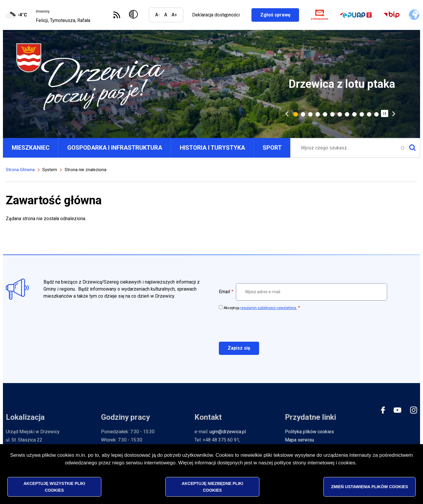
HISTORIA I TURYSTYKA (212, 148)
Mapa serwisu (299, 440)
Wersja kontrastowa (134, 15)
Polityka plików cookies (309, 432)
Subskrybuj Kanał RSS (117, 15)
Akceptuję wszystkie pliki (54, 487)
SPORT (272, 148)
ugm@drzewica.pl (228, 432)
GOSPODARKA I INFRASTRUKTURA (115, 148)
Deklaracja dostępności (216, 15)
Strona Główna (20, 170)
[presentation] (263, 326)
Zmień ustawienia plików (370, 487)
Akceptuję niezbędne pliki (212, 487)
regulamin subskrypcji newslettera (269, 308)
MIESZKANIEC (31, 148)
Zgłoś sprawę (280, 15)
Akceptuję (260, 308)
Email (224, 292)
